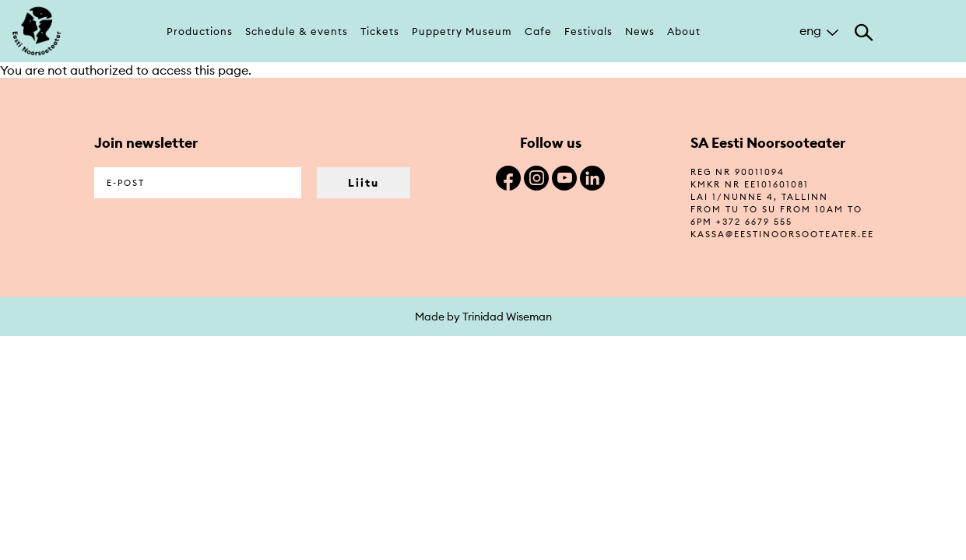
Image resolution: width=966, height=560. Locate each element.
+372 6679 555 (754, 222)
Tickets (380, 31)
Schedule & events (297, 31)
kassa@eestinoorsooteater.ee (782, 234)
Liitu (364, 183)
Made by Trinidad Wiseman (483, 317)
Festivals (588, 31)
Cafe (538, 31)
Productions (200, 31)
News (640, 31)
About (684, 31)
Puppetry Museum (462, 31)
